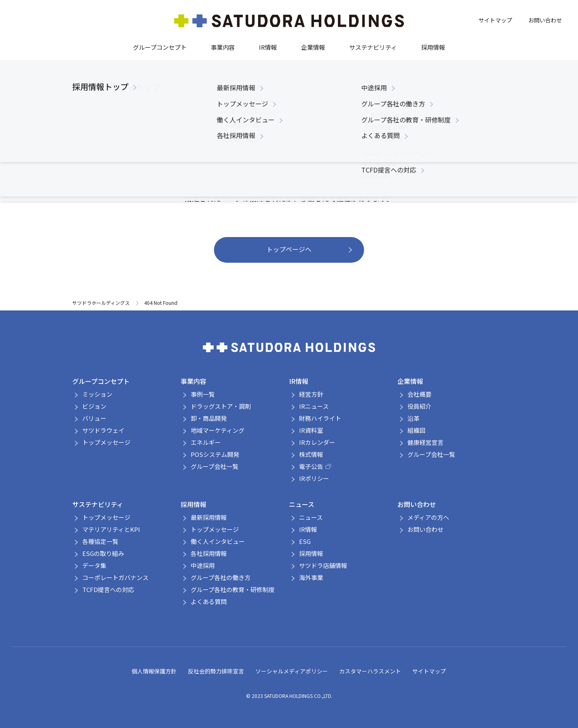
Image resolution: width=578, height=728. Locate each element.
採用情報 (433, 47)
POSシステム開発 (215, 454)
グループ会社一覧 (215, 466)
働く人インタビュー (218, 541)
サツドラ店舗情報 (323, 565)
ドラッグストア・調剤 (221, 406)
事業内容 (223, 47)
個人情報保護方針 (154, 671)
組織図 (416, 430)
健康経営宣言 (425, 442)
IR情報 (268, 47)
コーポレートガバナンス (115, 577)
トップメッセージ (106, 442)
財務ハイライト (320, 418)
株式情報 (311, 454)
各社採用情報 (209, 553)
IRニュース (314, 406)
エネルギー (206, 442)
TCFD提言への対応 (108, 589)
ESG (305, 541)
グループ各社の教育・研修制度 (233, 589)
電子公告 (315, 466)
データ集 (94, 565)
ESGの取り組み (103, 553)
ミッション (97, 394)
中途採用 (203, 565)
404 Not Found (161, 303)
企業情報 (313, 47)
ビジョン (94, 406)
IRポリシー (314, 478)
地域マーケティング (218, 430)
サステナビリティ (373, 47)
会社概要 (419, 394)
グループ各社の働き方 (221, 577)
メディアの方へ (428, 517)
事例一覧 (203, 394)
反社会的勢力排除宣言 (216, 671)
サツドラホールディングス (101, 303)
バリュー (94, 418)
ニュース (302, 504)
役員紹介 (419, 406)
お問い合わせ (545, 20)
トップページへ (289, 249)
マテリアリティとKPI (111, 529)
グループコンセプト (160, 47)
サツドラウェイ (103, 430)
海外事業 (311, 577)
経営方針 (311, 394)
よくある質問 (209, 601)
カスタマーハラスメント (370, 671)
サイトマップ (495, 20)
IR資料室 (311, 430)
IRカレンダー (317, 442)
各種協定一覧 (100, 541)
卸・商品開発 (209, 418)
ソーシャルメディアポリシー (292, 671)
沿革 (413, 418)
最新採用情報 (209, 517)
